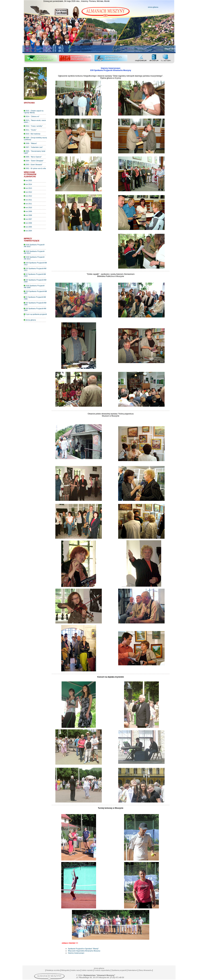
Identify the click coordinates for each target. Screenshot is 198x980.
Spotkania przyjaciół (119, 970)
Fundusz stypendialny (102, 970)
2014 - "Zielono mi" (32, 116)
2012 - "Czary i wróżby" (33, 126)
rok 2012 (28, 192)
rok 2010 (28, 208)
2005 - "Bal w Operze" (33, 157)
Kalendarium (133, 970)
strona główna (153, 7)
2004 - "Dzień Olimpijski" (34, 161)
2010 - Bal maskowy (32, 134)
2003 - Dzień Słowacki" (33, 165)
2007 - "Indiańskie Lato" (33, 147)
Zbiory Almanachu (145, 970)
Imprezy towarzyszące (76, 953)
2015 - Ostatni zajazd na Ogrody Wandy (34, 112)
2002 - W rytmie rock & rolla (35, 168)
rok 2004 (28, 231)
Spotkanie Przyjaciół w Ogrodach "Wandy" (83, 949)
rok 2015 (28, 180)
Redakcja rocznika (53, 970)
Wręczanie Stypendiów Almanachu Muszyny (84, 951)
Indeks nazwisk (87, 970)
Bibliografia (65, 970)
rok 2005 (28, 227)
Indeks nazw (75, 970)
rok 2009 (28, 211)
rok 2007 (28, 219)
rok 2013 (28, 188)
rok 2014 (28, 184)
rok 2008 (28, 215)
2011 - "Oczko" (30, 130)
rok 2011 (28, 200)
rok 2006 (28, 223)
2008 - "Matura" (30, 143)
